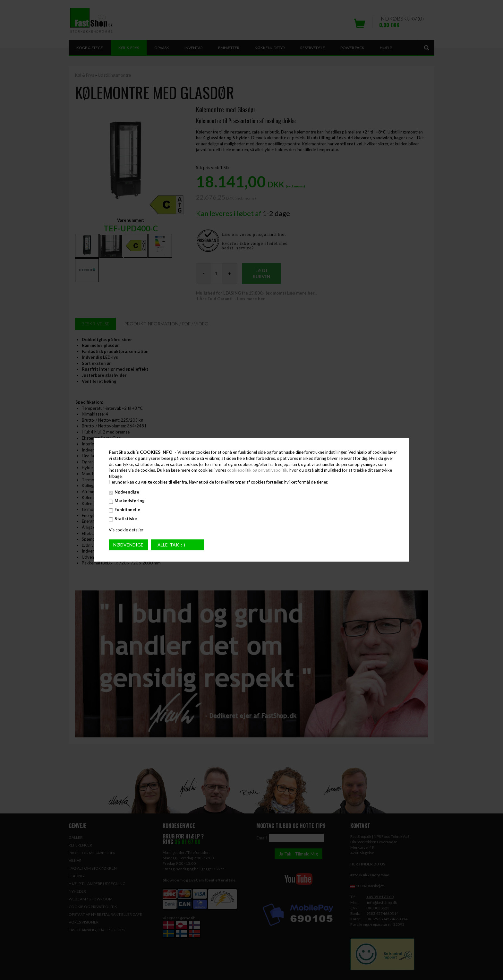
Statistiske (126, 519)
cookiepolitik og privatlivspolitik (257, 470)
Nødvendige (127, 492)
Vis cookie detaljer (126, 530)
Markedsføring (130, 501)
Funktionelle (127, 510)
